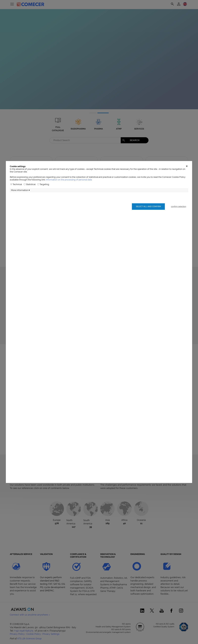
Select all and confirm (148, 206)
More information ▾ (20, 190)
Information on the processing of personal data (69, 180)
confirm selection (179, 206)
